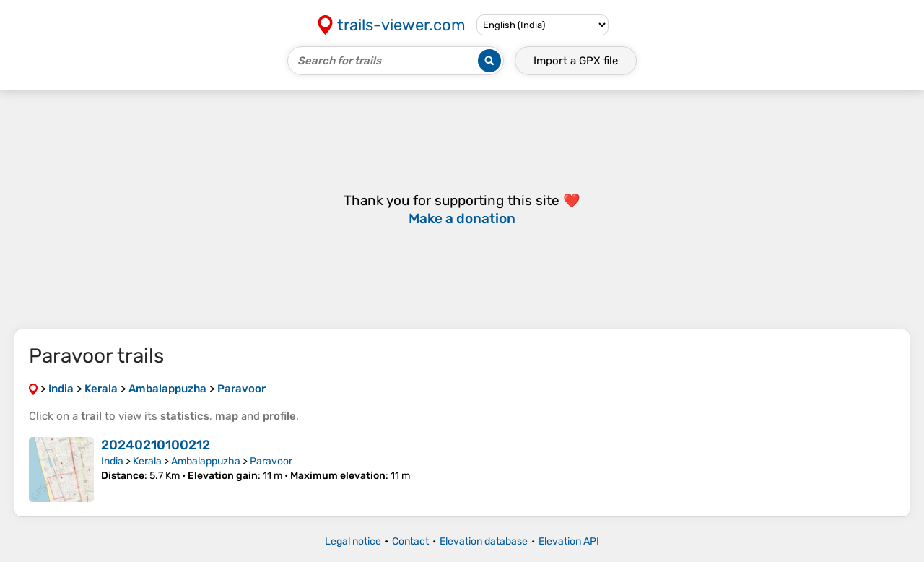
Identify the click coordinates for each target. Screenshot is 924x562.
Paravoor (271, 461)
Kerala (147, 461)
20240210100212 (156, 445)
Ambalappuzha (206, 461)
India (112, 461)
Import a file (576, 61)
